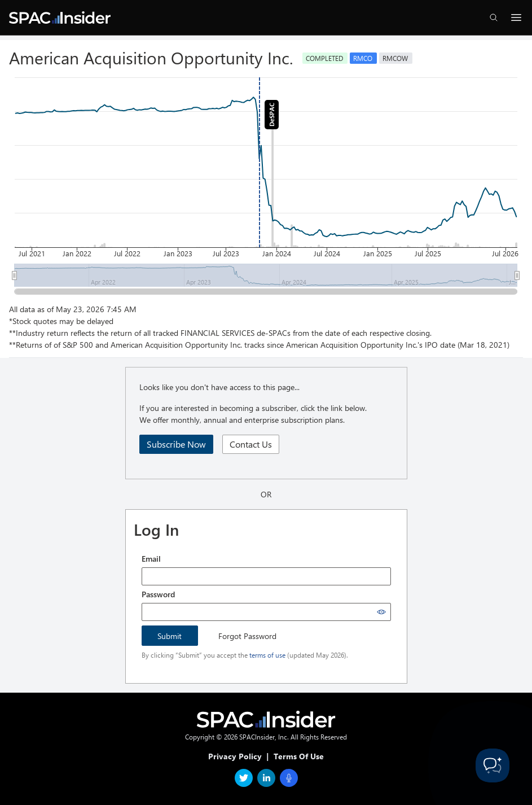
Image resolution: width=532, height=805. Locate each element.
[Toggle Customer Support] (493, 765)
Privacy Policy (235, 756)
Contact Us (251, 444)
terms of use (267, 655)
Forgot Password (247, 636)
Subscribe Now (176, 444)
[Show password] (381, 612)
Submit (170, 636)
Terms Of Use (299, 756)
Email (151, 559)
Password (158, 594)
